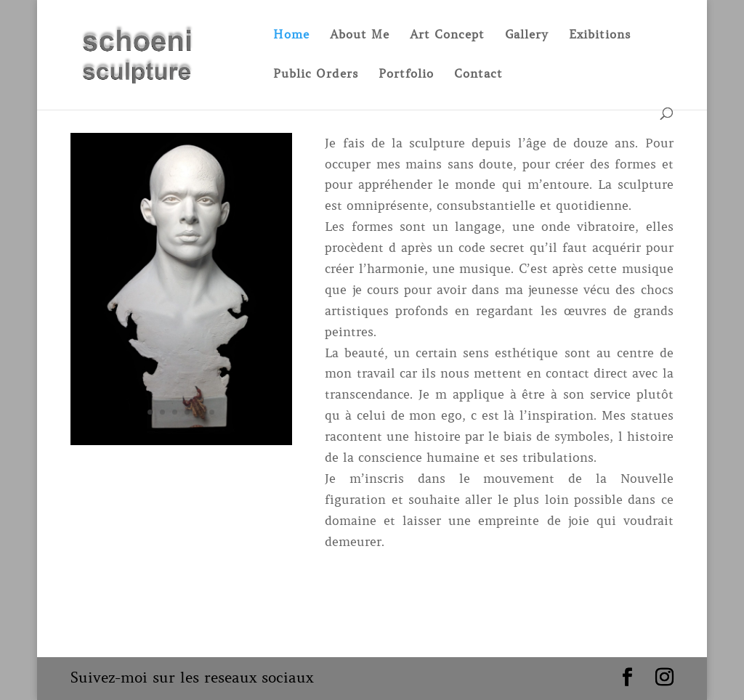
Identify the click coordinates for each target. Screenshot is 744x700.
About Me (360, 35)
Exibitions (600, 35)
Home (291, 35)
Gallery (527, 35)
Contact (478, 74)
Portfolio (406, 74)
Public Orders (316, 74)
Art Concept (447, 35)
